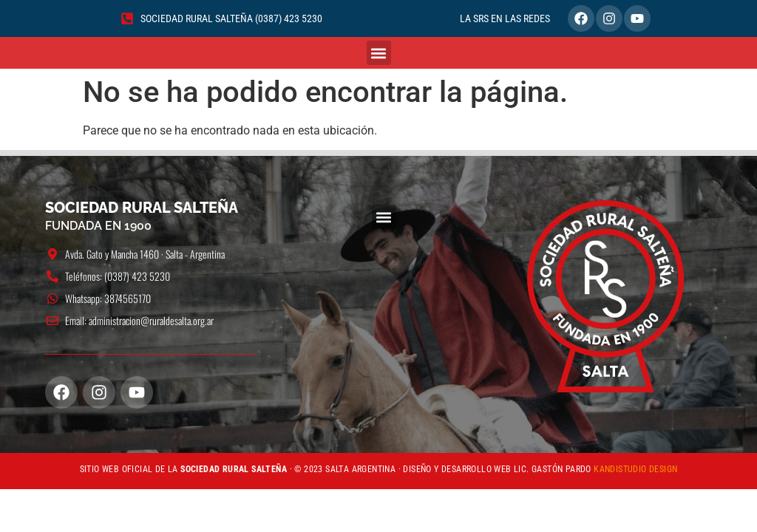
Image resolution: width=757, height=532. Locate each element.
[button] (379, 53)
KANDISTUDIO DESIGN (635, 469)
